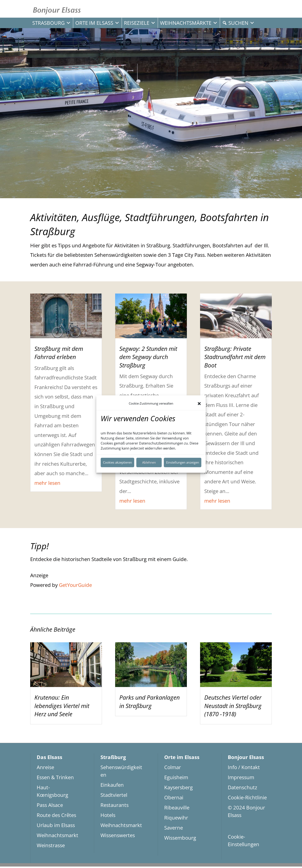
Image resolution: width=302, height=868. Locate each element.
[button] (199, 404)
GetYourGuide (75, 586)
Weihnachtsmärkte (189, 23)
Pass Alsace (50, 806)
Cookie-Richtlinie (247, 799)
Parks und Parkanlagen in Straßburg (150, 703)
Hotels (108, 816)
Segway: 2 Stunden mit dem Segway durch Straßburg (148, 358)
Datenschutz (242, 789)
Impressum (241, 779)
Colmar (173, 769)
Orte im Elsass (97, 23)
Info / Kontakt (244, 769)
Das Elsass (49, 759)
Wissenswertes (118, 837)
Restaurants (115, 806)
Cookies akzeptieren (117, 462)
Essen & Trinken (55, 779)
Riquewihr (176, 819)
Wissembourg (180, 839)
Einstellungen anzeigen (183, 462)
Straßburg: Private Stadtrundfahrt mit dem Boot (235, 358)
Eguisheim (176, 779)
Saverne (174, 829)
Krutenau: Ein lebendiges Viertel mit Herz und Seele (62, 707)
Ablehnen (149, 462)
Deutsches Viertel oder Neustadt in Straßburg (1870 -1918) (233, 707)
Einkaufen (112, 786)
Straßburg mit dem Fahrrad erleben (59, 354)
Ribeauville (177, 809)
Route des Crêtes (56, 816)
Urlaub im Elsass (56, 827)
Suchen (241, 23)
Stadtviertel (114, 796)
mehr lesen (47, 484)
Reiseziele (140, 23)
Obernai (174, 799)
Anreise (45, 769)
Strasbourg (52, 23)
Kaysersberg (178, 789)
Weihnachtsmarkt (57, 837)
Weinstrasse (51, 847)
